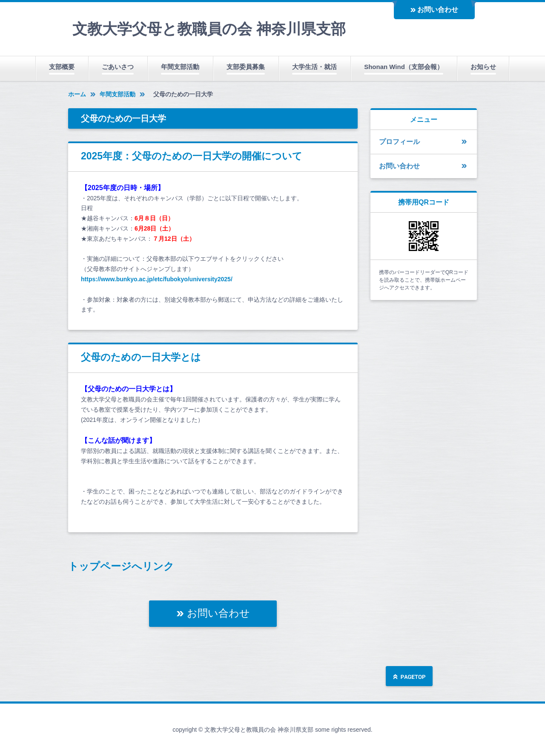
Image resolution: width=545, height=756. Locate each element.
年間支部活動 (180, 67)
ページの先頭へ (409, 677)
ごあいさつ (118, 67)
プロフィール (399, 142)
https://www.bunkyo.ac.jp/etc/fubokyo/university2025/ (157, 279)
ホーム (77, 94)
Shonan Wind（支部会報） (404, 67)
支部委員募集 (246, 67)
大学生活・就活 (314, 67)
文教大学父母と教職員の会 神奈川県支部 (209, 29)
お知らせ (483, 67)
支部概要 (62, 67)
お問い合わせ (438, 10)
